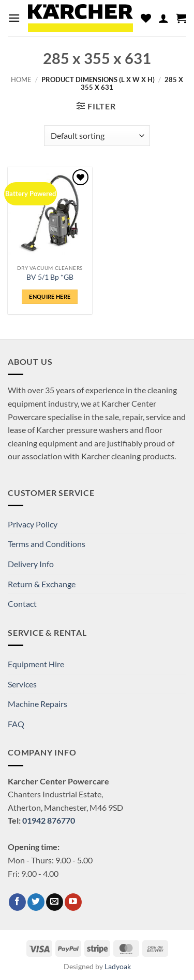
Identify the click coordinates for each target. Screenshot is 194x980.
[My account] (163, 18)
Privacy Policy (33, 524)
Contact (22, 604)
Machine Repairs (38, 704)
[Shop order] (97, 136)
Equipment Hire (36, 664)
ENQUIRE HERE (50, 296)
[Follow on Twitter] (36, 902)
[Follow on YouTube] (73, 902)
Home (21, 79)
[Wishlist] (146, 18)
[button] (14, 18)
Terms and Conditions (47, 544)
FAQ (16, 724)
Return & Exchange (42, 584)
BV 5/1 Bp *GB (50, 277)
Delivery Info (31, 564)
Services (22, 684)
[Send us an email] (55, 902)
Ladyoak (118, 966)
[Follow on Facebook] (17, 902)
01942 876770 (49, 820)
